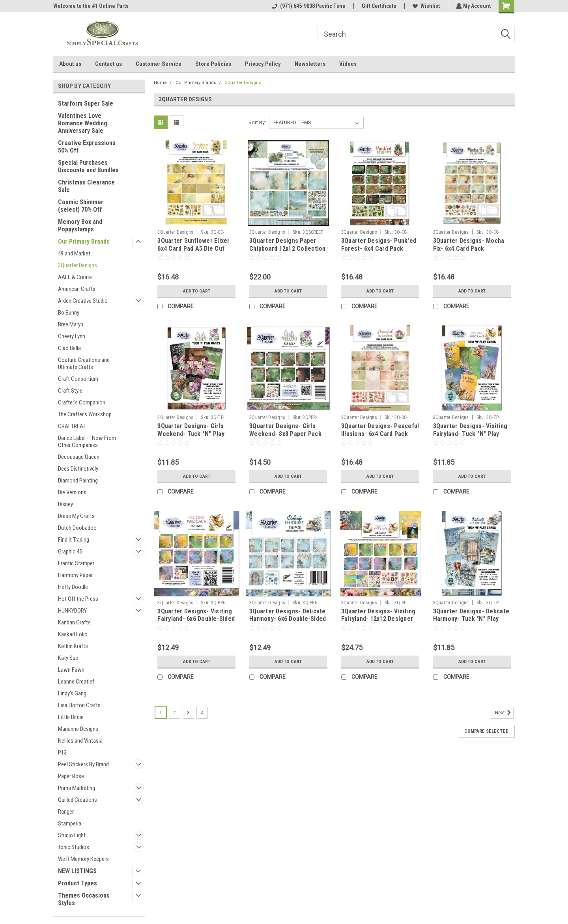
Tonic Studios (74, 847)
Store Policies (213, 64)
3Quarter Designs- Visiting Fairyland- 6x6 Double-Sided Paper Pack (196, 619)
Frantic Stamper (76, 563)
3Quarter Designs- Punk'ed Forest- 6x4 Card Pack (379, 245)
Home (160, 83)
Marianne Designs (78, 729)
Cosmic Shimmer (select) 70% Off (81, 206)
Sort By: (257, 122)
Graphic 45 (70, 551)
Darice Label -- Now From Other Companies (87, 442)
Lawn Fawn (71, 670)
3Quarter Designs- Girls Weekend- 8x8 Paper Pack (285, 430)
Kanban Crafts (74, 622)
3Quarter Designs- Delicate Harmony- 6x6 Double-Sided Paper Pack (288, 619)
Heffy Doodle (73, 587)
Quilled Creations (78, 800)
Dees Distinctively (78, 469)
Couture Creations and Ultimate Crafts (84, 363)
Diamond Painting (78, 481)
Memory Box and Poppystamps (80, 225)
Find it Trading (74, 540)
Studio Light (72, 835)
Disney (65, 504)
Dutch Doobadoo (77, 528)
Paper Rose (71, 776)
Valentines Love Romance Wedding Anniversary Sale (83, 123)
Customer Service (159, 64)
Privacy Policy (263, 64)
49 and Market (74, 253)
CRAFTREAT (72, 426)
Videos (348, 64)
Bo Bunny (69, 313)
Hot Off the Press (78, 599)
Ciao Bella (69, 348)
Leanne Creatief (76, 682)
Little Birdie (71, 717)
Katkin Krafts (73, 646)
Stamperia (70, 823)
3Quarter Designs (78, 265)
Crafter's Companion (82, 402)
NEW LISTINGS (77, 871)
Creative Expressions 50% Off (87, 147)
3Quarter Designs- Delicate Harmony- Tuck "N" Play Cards (471, 619)
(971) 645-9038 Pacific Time (308, 6)
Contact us (108, 64)
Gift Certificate (378, 6)
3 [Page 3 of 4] (188, 713)
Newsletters (310, 64)
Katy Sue (68, 658)
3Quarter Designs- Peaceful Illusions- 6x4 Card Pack (380, 430)
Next (504, 713)
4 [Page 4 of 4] (202, 713)
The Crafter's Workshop (85, 414)
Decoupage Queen (79, 457)
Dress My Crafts (76, 516)
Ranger (66, 812)
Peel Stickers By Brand (83, 764)
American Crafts (77, 289)
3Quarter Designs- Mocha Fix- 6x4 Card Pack (469, 245)
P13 (62, 753)
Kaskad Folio (73, 634)
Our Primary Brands (84, 241)
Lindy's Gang (72, 693)
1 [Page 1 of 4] (161, 713)
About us (70, 64)
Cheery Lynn (72, 336)
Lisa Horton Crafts (79, 705)
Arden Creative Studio (83, 301)
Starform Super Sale (86, 103)
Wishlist (425, 6)
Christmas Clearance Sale (86, 186)
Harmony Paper (75, 575)
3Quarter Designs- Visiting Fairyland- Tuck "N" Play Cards (470, 434)
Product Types (78, 883)
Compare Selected (486, 731)
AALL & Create (75, 277)
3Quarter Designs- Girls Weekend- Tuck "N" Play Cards (191, 434)
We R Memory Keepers (83, 859)
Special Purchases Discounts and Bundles (88, 166)
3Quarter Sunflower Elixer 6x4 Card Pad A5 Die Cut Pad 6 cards (193, 249)
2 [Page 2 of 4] (175, 713)
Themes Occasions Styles (84, 899)
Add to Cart (197, 291)
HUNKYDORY (72, 611)
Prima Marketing (77, 788)
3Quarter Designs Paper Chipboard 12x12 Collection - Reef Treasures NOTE (288, 249)
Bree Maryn (71, 324)
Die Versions (72, 492)
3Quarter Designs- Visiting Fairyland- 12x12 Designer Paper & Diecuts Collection (379, 619)
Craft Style (70, 391)
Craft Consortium (78, 379)
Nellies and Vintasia (80, 741)
